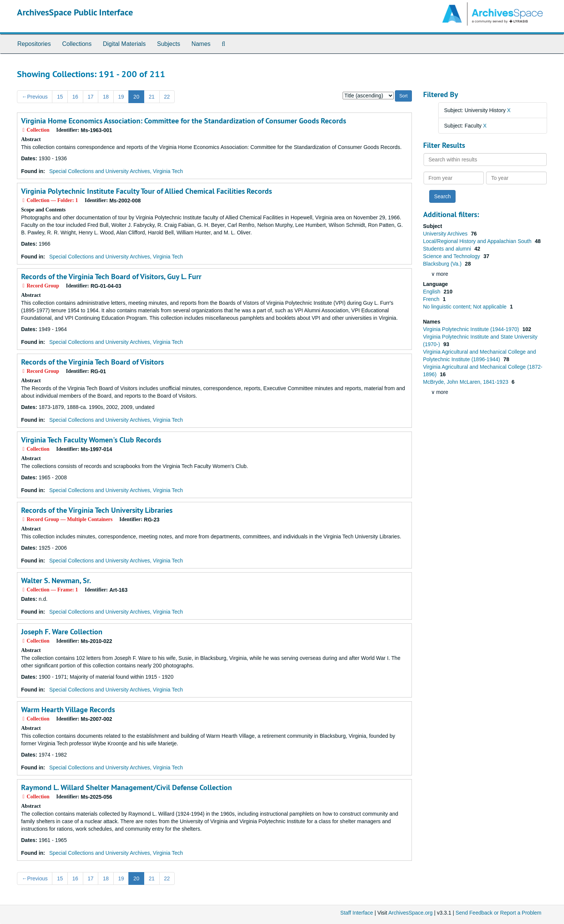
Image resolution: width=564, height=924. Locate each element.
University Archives (446, 234)
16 (75, 97)
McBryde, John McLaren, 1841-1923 (466, 382)
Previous (35, 97)
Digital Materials (124, 44)
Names (201, 44)
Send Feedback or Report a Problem (498, 913)
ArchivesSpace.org (410, 913)
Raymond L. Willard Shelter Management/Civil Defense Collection (127, 787)
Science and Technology (452, 256)
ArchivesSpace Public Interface (75, 12)
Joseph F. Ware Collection (62, 632)
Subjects (168, 44)
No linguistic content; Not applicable (466, 307)
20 (136, 97)
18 (106, 97)
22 (167, 97)
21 (152, 97)
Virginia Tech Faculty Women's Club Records (91, 440)
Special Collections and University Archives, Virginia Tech (116, 171)
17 (91, 97)
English (433, 292)
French (432, 299)
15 (60, 97)
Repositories (34, 44)
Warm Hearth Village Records (68, 710)
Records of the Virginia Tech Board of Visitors (92, 362)
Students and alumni (448, 249)
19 (121, 97)
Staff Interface (357, 913)
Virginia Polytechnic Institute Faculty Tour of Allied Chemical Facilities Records (146, 191)
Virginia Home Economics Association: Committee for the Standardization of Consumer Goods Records (184, 121)
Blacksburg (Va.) (443, 264)
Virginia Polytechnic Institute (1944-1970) (472, 329)
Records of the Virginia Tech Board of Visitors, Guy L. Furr (111, 277)
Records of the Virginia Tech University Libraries (97, 510)
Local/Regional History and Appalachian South (478, 241)
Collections (77, 44)
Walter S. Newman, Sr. (56, 581)
